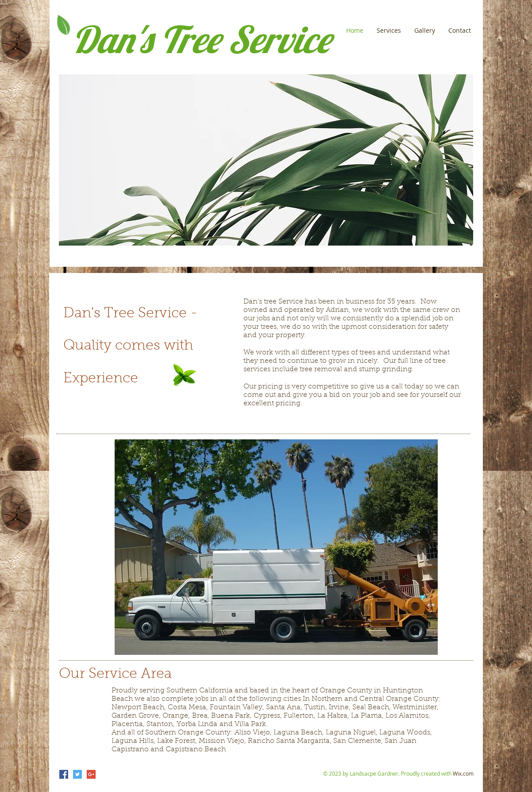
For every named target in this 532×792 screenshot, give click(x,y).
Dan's (112, 39)
